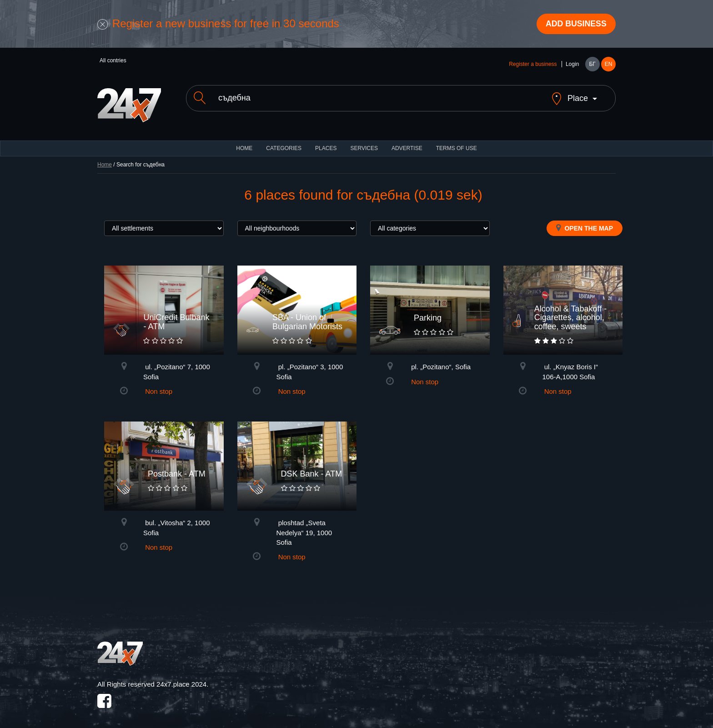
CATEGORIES (284, 141)
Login (572, 65)
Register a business (533, 65)
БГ (592, 65)
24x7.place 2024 (181, 677)
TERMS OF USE (457, 141)
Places (326, 141)
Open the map (585, 221)
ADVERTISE (407, 141)
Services (364, 141)
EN (609, 65)
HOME (244, 141)
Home (105, 157)
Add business (575, 24)
